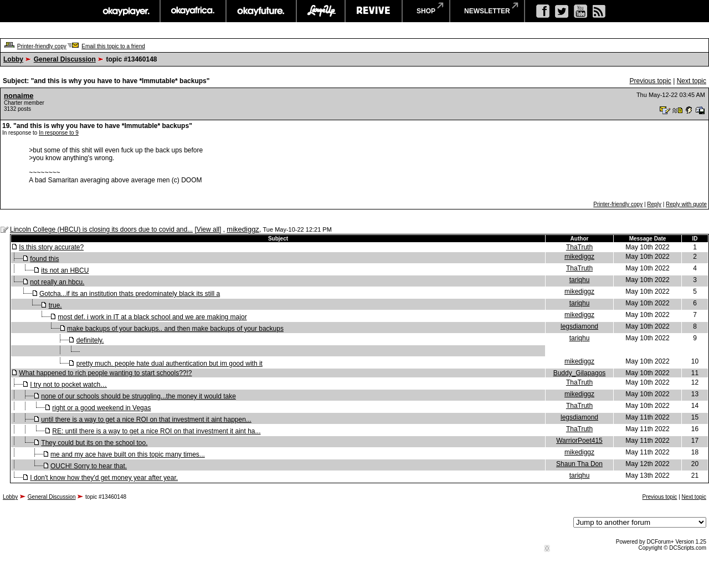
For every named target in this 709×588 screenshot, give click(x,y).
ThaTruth (579, 247)
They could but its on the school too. (94, 443)
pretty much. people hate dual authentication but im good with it (169, 364)
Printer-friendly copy (42, 46)
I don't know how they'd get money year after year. (104, 478)
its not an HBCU (65, 270)
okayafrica (193, 11)
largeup (321, 11)
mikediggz (243, 229)
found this (44, 259)
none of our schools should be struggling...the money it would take (138, 396)
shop (426, 11)
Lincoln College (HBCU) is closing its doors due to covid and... (101, 229)
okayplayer (125, 11)
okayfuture (261, 11)
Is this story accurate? (51, 247)
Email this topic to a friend (113, 46)
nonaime (19, 96)
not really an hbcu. (57, 282)
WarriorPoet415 (579, 441)
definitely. (90, 340)
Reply (654, 204)
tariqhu (580, 280)
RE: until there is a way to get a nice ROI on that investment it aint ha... (156, 431)
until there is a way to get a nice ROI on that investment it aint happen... (146, 420)
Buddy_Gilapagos (580, 373)
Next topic (692, 81)
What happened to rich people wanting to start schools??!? (105, 373)
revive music (374, 11)
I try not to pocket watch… (68, 385)
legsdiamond (579, 326)
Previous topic (650, 81)
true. (55, 305)
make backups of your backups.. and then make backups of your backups (175, 329)
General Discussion (65, 59)
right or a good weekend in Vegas (101, 408)
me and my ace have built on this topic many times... (128, 454)
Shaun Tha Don (579, 464)
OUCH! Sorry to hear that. (89, 466)
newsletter (487, 11)
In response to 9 (59, 133)
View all (208, 229)
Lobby (13, 59)
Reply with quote (686, 204)
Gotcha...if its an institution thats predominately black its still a (130, 294)
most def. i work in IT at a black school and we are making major (152, 317)
